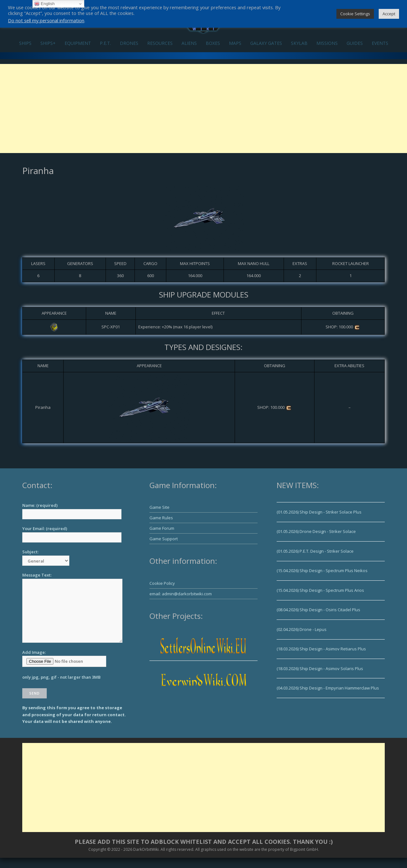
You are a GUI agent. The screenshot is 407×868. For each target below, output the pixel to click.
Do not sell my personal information (46, 20)
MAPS (235, 43)
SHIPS (25, 43)
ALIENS (189, 43)
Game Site (159, 507)
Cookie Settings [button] (355, 14)
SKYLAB (299, 43)
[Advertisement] (203, 108)
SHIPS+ (48, 43)
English (44, 4)
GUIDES (355, 43)
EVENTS (380, 43)
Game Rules (161, 518)
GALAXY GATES (266, 43)
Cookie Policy (162, 583)
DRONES (129, 43)
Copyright (97, 849)
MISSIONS (327, 43)
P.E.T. (105, 43)
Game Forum (162, 528)
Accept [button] (389, 14)
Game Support (164, 539)
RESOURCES (160, 43)
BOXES (213, 43)
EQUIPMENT (78, 43)
